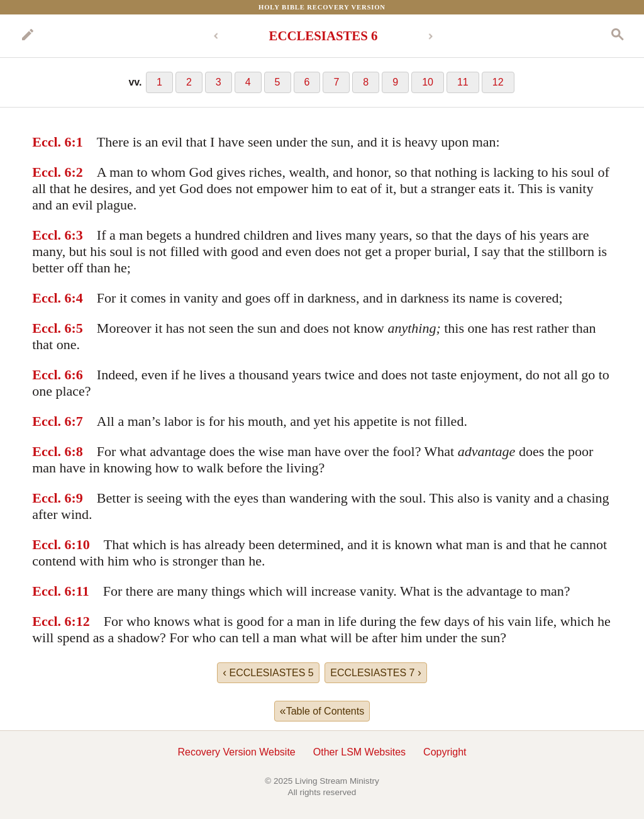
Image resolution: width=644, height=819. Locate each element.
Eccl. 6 (52, 142)
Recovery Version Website (236, 752)
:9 (77, 498)
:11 (80, 591)
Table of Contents (322, 711)
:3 (77, 235)
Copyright (445, 752)
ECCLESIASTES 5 (268, 672)
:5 (77, 328)
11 (463, 82)
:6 (77, 375)
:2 (77, 172)
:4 (77, 298)
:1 (77, 142)
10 (428, 82)
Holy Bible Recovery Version (322, 7)
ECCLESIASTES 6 (324, 36)
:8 (77, 451)
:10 (81, 544)
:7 (77, 421)
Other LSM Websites (359, 752)
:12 (81, 621)
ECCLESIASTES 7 (376, 672)
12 (498, 82)
